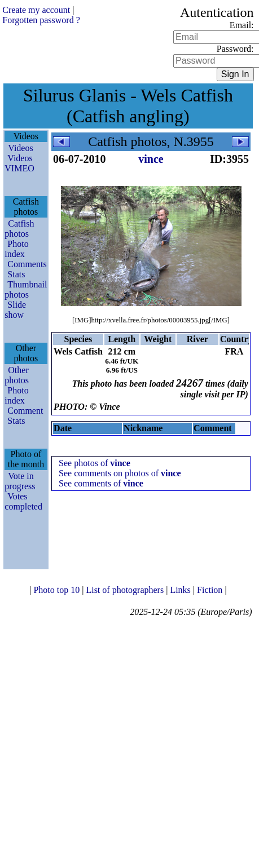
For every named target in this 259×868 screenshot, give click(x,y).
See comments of (101, 483)
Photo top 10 (58, 590)
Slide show (15, 310)
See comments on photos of (120, 473)
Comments (27, 264)
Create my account (36, 10)
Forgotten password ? (41, 20)
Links (181, 590)
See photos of (95, 463)
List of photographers (126, 590)
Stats (16, 274)
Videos (20, 148)
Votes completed (23, 501)
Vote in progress (20, 481)
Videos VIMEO (19, 163)
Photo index (16, 249)
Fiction (211, 590)
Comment (25, 411)
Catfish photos (19, 229)
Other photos (17, 375)
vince (151, 159)
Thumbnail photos (26, 289)
